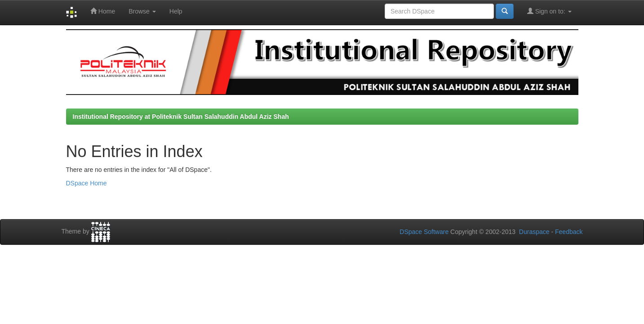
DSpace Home (87, 183)
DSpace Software (424, 232)
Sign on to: (549, 11)
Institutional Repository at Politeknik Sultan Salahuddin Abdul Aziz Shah (181, 117)
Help (176, 11)
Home (103, 11)
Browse (142, 11)
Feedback (569, 232)
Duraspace (534, 232)
